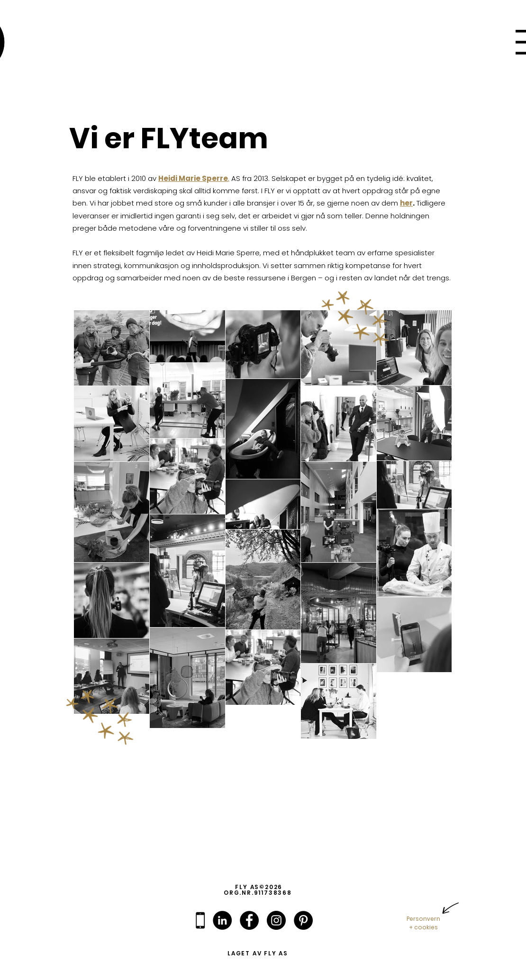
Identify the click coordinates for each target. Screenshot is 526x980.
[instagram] (276, 920)
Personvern (423, 919)
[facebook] (249, 920)
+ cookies (423, 927)
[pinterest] (303, 920)
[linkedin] (222, 920)
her (406, 203)
